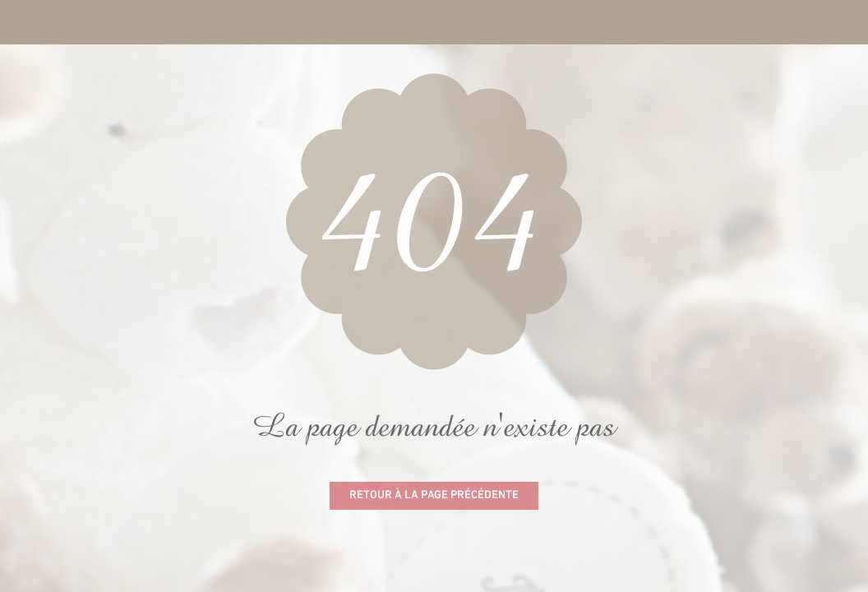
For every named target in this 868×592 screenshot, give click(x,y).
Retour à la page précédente (434, 495)
